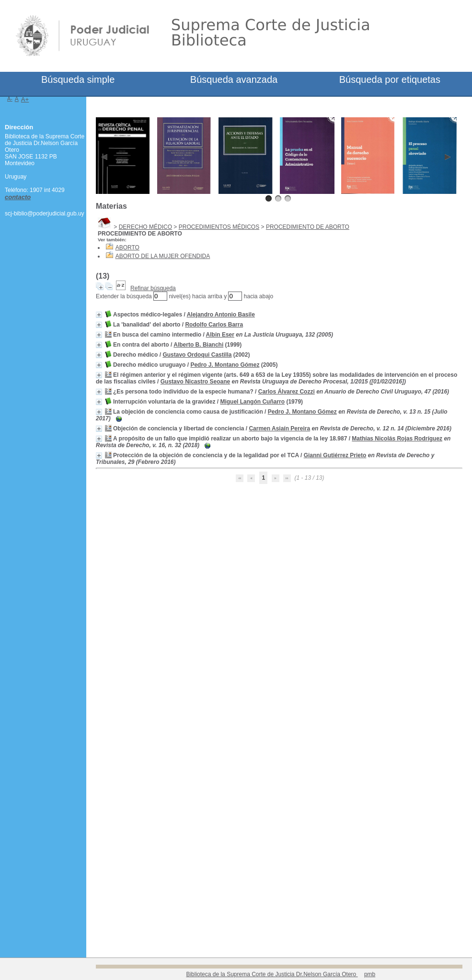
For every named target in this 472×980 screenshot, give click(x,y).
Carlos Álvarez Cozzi (287, 392)
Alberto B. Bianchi (198, 345)
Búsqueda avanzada (234, 79)
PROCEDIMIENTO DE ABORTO (308, 227)
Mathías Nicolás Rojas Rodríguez (397, 439)
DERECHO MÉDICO (145, 227)
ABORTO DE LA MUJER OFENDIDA (163, 256)
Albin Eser (220, 335)
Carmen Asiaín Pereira (279, 428)
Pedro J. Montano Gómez (225, 365)
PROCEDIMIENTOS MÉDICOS (219, 227)
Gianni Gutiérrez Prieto (335, 455)
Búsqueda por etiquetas (390, 79)
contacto (18, 197)
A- (10, 99)
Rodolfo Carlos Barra (214, 325)
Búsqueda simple (78, 79)
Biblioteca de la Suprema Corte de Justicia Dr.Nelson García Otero (272, 974)
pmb (370, 974)
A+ (25, 99)
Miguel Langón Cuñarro (252, 402)
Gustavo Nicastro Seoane (195, 382)
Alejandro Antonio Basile (221, 315)
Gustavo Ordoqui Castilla (197, 355)
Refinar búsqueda (153, 288)
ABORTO (127, 248)
